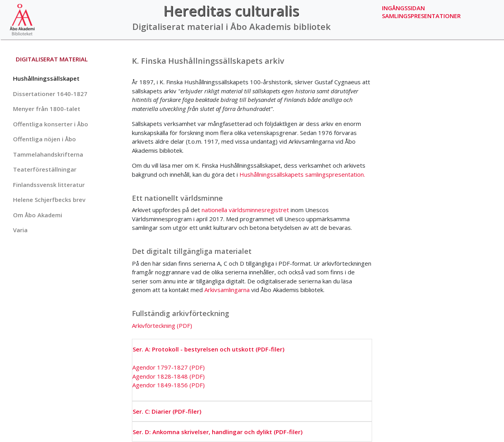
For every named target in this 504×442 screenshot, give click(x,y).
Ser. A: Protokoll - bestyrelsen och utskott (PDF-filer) (208, 349)
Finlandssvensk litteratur (49, 185)
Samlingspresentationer (421, 16)
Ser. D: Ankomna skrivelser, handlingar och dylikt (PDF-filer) (218, 432)
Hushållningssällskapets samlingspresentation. (302, 174)
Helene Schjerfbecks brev (49, 200)
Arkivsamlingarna (227, 290)
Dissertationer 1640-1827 (50, 94)
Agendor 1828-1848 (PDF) (169, 376)
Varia (20, 230)
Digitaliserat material (52, 59)
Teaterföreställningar (45, 169)
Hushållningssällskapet (46, 78)
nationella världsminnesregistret (245, 210)
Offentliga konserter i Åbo (51, 124)
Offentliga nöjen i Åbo (44, 139)
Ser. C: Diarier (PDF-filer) (167, 411)
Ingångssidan (403, 8)
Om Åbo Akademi (38, 215)
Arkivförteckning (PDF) (162, 325)
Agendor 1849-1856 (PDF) (169, 385)
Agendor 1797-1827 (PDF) (169, 367)
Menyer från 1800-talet (47, 109)
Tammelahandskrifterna (48, 154)
